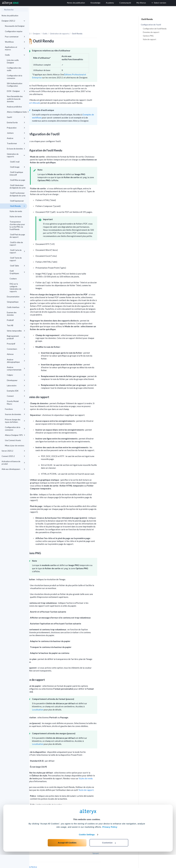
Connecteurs (16, 349)
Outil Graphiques (17, 272)
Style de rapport (149, 39)
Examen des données (16, 314)
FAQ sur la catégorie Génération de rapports (15, 288)
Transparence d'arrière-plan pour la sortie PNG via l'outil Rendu (17, 226)
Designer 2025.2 (13, 21)
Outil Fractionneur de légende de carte (18, 194)
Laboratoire (16, 386)
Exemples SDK (16, 391)
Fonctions (15, 409)
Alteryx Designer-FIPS (15, 435)
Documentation (16, 297)
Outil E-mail (15, 162)
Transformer (16, 143)
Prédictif (16, 320)
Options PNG (148, 36)
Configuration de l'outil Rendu (155, 29)
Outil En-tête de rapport (16, 244)
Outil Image (17, 167)
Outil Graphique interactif (16, 173)
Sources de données (15, 414)
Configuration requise (14, 31)
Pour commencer (15, 37)
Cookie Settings (87, 848)
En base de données (16, 149)
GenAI (16, 117)
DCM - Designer (16, 91)
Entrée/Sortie (16, 123)
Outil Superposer (17, 201)
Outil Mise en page (17, 180)
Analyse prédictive (14, 107)
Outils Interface (16, 307)
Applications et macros (15, 48)
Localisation (67, 702)
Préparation (16, 128)
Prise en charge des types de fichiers (15, 421)
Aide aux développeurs (13, 469)
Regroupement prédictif (16, 337)
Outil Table (17, 266)
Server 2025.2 (13, 451)
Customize (109, 856)
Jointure (16, 133)
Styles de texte (16, 217)
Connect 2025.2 (13, 456)
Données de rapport (151, 32)
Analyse (16, 138)
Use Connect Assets (13, 440)
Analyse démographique (16, 361)
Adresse (16, 354)
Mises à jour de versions (15, 446)
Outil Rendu (17, 206)
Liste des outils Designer (13, 61)
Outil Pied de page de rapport (17, 236)
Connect (16, 396)
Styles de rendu (16, 211)
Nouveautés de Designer (15, 26)
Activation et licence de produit (13, 463)
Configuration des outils (14, 69)
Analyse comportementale (16, 368)
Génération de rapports (16, 155)
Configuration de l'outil (151, 25)
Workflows (15, 42)
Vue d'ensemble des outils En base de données (15, 99)
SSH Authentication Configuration (15, 85)
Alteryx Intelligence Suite (17, 112)
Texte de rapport (115, 782)
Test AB (16, 325)
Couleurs (13, 279)
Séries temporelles (16, 331)
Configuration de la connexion (15, 77)
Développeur (16, 380)
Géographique (16, 302)
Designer (66, 26)
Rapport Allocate (62, 95)
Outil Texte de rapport (16, 259)
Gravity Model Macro (16, 402)
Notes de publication (10, 16)
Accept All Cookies (67, 856)
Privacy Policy (110, 840)
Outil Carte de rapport (17, 251)
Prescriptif (16, 344)
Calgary (16, 375)
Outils (15, 55)
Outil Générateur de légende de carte (18, 187)
